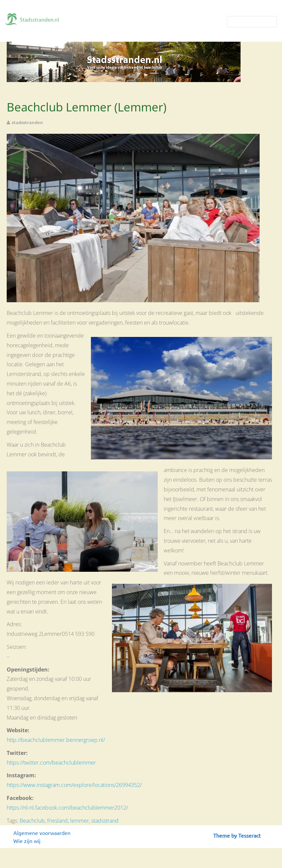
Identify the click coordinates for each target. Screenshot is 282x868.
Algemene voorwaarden (42, 833)
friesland (57, 821)
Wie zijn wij (27, 841)
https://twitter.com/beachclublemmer (51, 763)
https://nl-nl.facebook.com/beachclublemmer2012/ (67, 808)
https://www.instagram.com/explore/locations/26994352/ (74, 785)
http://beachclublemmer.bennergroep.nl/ (56, 740)
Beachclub (32, 821)
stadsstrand (105, 821)
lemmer (80, 821)
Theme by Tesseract (237, 835)
